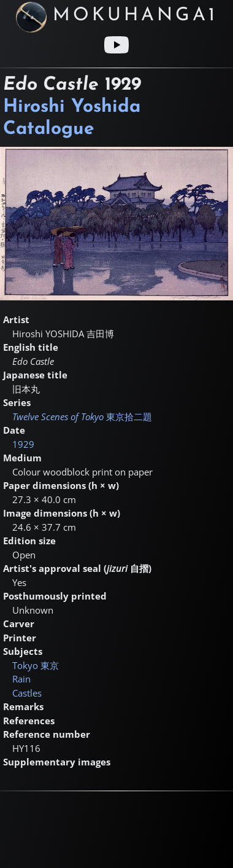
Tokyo (36, 665)
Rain (21, 679)
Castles (27, 693)
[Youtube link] (116, 45)
